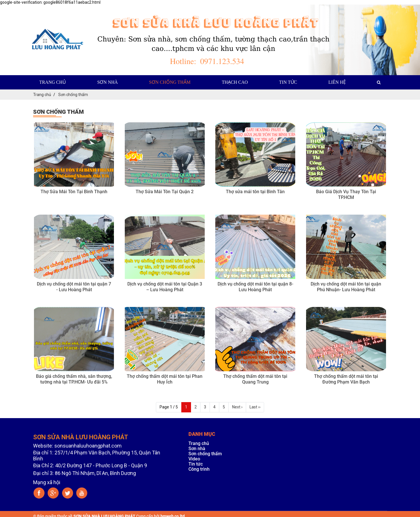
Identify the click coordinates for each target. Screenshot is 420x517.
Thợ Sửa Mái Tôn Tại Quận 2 (165, 191)
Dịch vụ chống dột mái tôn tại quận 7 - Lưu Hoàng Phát (74, 286)
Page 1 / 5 (169, 406)
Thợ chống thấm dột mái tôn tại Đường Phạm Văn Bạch (346, 378)
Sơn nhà (107, 81)
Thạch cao (235, 81)
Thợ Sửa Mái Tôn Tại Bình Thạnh (74, 191)
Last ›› (255, 406)
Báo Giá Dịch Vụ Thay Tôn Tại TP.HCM (346, 194)
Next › (237, 406)
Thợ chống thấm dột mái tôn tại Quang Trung (255, 378)
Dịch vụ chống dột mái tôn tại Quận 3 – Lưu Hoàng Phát (165, 286)
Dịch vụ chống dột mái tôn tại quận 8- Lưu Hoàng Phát (255, 286)
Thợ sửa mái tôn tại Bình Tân (255, 191)
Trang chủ (53, 81)
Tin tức (288, 81)
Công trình (199, 468)
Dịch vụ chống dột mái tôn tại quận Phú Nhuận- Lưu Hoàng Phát (346, 286)
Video (194, 458)
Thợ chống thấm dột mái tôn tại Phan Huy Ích (165, 378)
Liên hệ (337, 81)
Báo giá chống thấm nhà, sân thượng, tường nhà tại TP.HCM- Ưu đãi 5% (74, 378)
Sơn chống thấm (170, 81)
